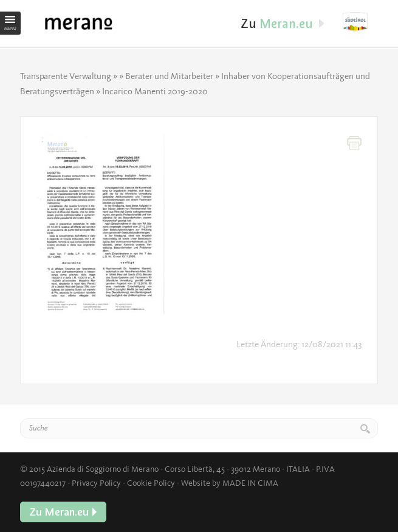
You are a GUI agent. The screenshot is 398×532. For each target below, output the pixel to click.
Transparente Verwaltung (66, 76)
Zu (360, 22)
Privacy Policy (96, 483)
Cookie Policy (151, 483)
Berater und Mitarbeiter (169, 76)
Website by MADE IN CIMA (230, 483)
